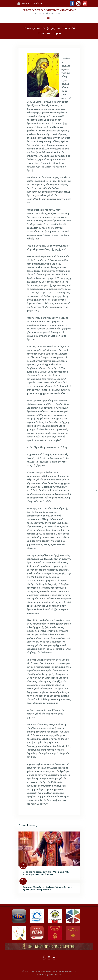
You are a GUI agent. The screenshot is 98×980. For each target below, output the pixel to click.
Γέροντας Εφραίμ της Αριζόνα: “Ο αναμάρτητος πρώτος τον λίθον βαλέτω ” (47, 888)
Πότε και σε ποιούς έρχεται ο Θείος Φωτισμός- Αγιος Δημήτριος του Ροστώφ (46, 873)
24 (23, 880)
